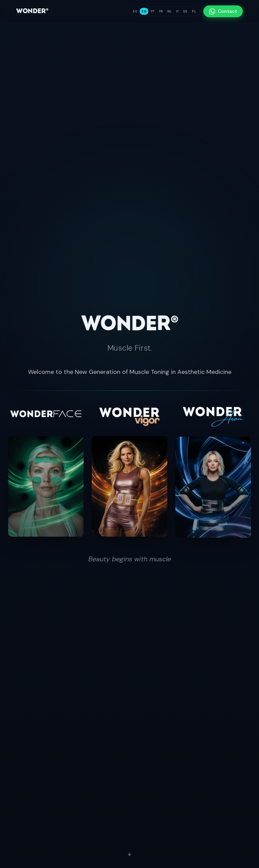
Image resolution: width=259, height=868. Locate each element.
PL (194, 11)
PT (153, 11)
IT (178, 11)
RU (169, 11)
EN (144, 11)
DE (185, 11)
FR (161, 11)
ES (135, 11)
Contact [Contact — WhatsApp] (223, 11)
